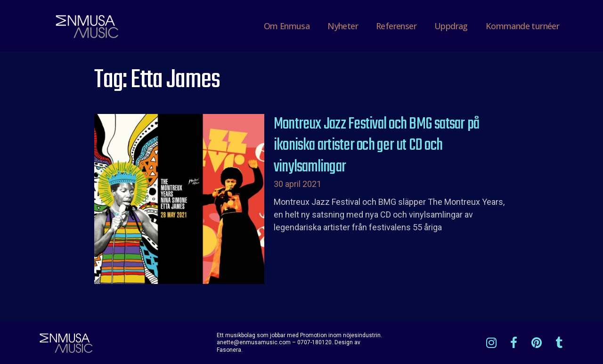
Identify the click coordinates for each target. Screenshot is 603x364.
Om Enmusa (287, 26)
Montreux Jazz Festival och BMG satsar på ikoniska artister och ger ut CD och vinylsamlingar (377, 146)
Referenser (396, 26)
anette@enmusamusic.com (254, 342)
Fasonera (229, 350)
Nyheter (343, 26)
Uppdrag (451, 26)
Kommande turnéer (522, 26)
